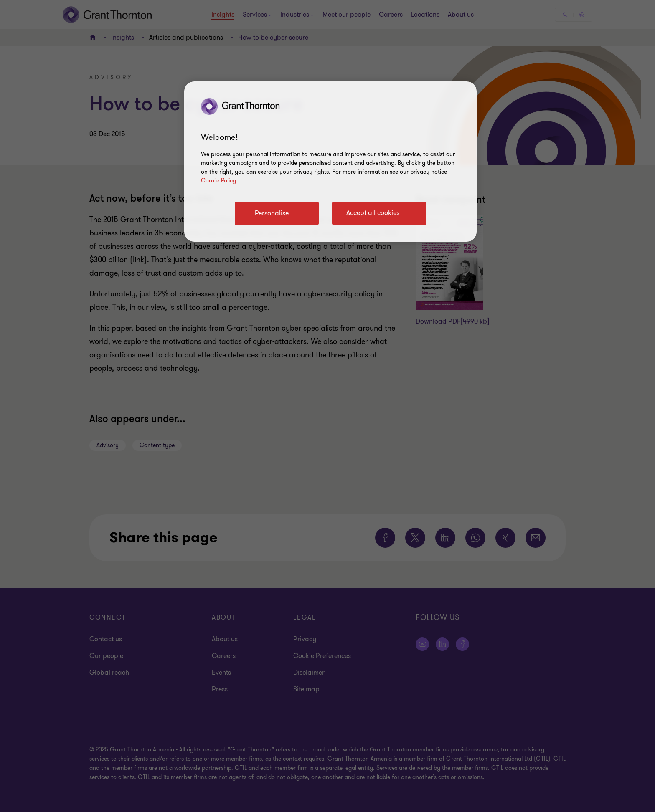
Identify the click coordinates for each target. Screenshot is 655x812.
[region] (330, 162)
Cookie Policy (218, 181)
